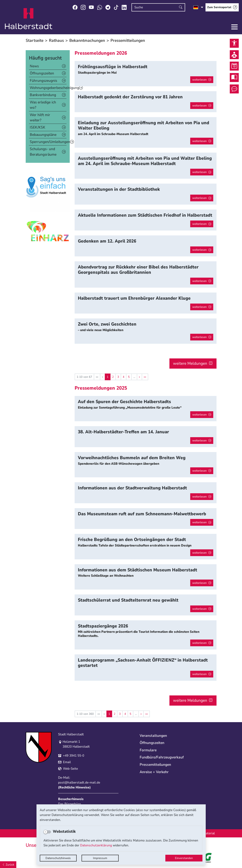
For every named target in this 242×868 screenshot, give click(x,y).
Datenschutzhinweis (58, 858)
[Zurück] (8, 865)
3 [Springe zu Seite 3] (118, 377)
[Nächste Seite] (139, 377)
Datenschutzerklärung (96, 845)
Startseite (35, 40)
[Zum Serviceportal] (222, 7)
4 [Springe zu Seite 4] (124, 377)
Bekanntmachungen (87, 40)
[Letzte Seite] (145, 377)
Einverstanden (184, 858)
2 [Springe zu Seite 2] (113, 377)
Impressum (100, 858)
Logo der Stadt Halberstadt (29, 19)
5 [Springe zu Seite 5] (129, 377)
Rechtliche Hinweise (74, 787)
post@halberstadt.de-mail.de (79, 783)
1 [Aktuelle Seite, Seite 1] (108, 377)
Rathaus (56, 40)
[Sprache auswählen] (198, 7)
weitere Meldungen (190, 363)
